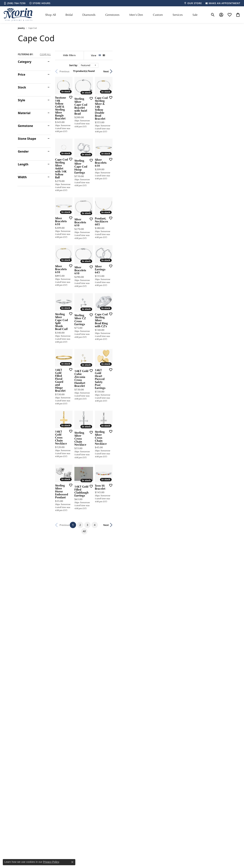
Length (23, 164)
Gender (23, 151)
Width (22, 177)
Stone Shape (27, 139)
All (155, 682)
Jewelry (21, 28)
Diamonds (89, 15)
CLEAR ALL (45, 54)
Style (21, 100)
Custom (158, 15)
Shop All (50, 15)
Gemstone (25, 126)
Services (178, 15)
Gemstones (112, 15)
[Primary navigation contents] (121, 15)
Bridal (69, 15)
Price (22, 75)
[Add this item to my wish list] (108, 135)
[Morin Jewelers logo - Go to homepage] (18, 15)
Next (220, 71)
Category (25, 62)
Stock (22, 87)
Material (24, 113)
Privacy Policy (51, 862)
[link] (15, 3)
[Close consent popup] (72, 862)
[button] (213, 15)
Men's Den (136, 15)
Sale (195, 15)
